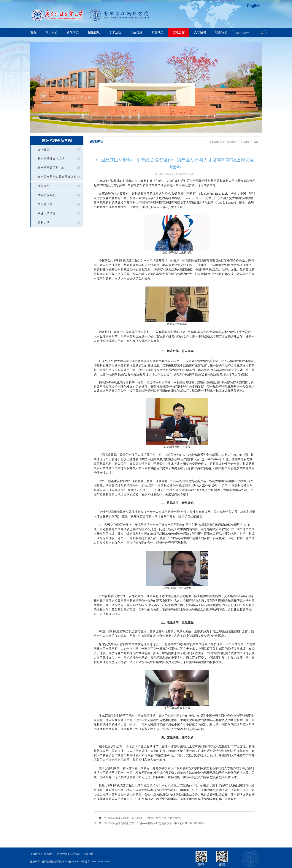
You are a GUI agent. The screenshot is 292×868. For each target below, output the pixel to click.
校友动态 (158, 32)
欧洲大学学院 (47, 213)
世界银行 (44, 186)
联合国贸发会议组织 (51, 159)
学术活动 (115, 32)
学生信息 (136, 32)
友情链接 (35, 854)
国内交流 (44, 149)
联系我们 (221, 32)
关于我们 (51, 32)
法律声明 (62, 854)
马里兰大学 (45, 204)
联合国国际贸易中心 (51, 168)
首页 (33, 32)
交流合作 (179, 32)
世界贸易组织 (47, 195)
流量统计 (89, 854)
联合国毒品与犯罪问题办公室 (57, 177)
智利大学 (44, 222)
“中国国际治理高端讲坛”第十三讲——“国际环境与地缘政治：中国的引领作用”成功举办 (154, 823)
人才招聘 (200, 32)
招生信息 (94, 32)
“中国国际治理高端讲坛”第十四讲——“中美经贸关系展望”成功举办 (142, 818)
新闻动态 (73, 32)
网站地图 (48, 854)
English (254, 6)
